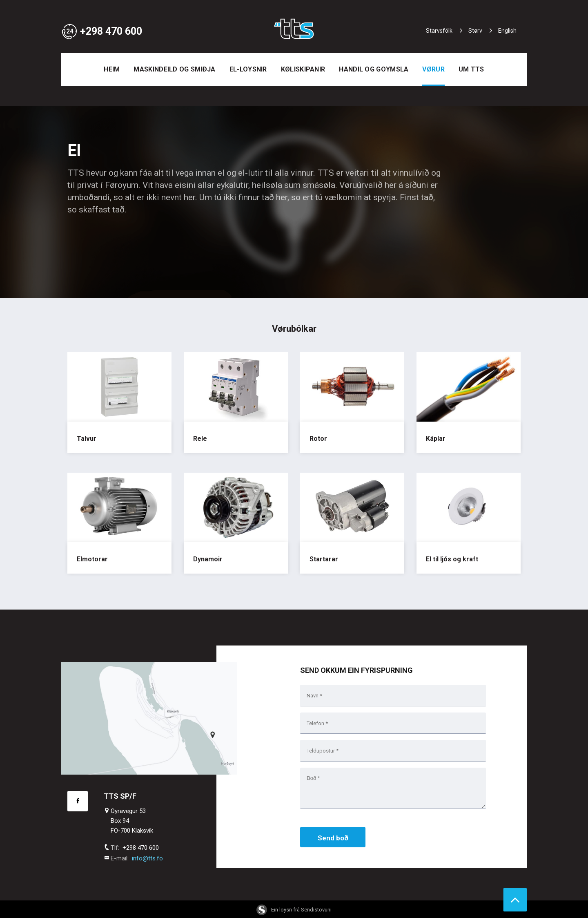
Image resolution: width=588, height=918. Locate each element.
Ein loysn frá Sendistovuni (294, 910)
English (507, 31)
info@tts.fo (147, 858)
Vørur (433, 69)
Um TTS (471, 69)
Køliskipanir (303, 69)
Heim (112, 69)
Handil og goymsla (374, 69)
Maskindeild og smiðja (174, 69)
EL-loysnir (248, 69)
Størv (475, 31)
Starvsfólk (439, 31)
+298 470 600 (102, 31)
